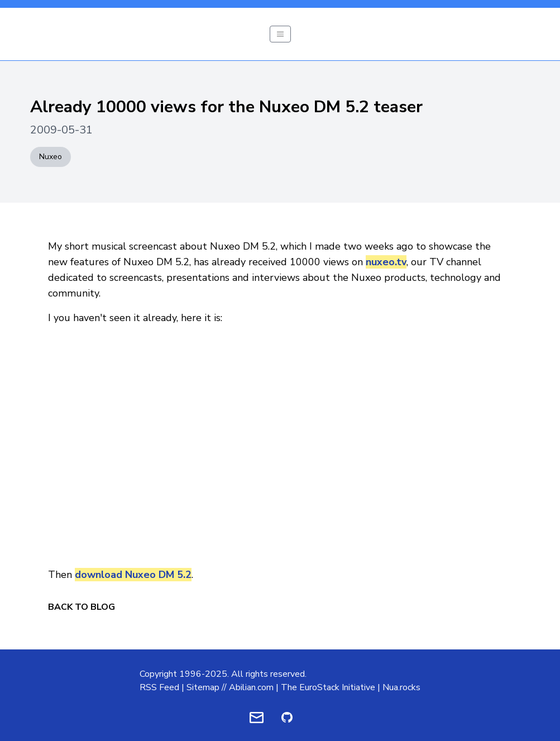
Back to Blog (82, 607)
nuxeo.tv (386, 262)
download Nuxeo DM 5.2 (133, 575)
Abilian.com (251, 687)
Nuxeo (51, 157)
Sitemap (203, 687)
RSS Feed (159, 687)
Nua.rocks (401, 687)
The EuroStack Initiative (328, 687)
